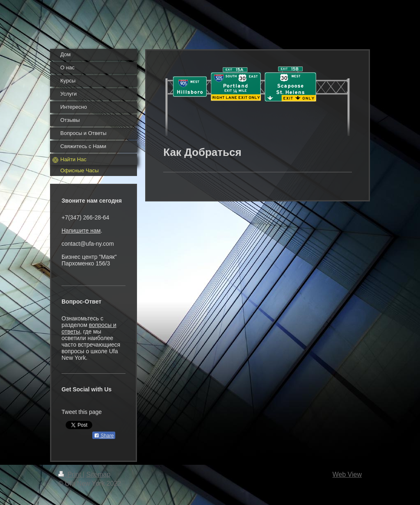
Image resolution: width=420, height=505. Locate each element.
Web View (347, 474)
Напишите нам (81, 231)
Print (71, 474)
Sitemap (98, 474)
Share (104, 436)
